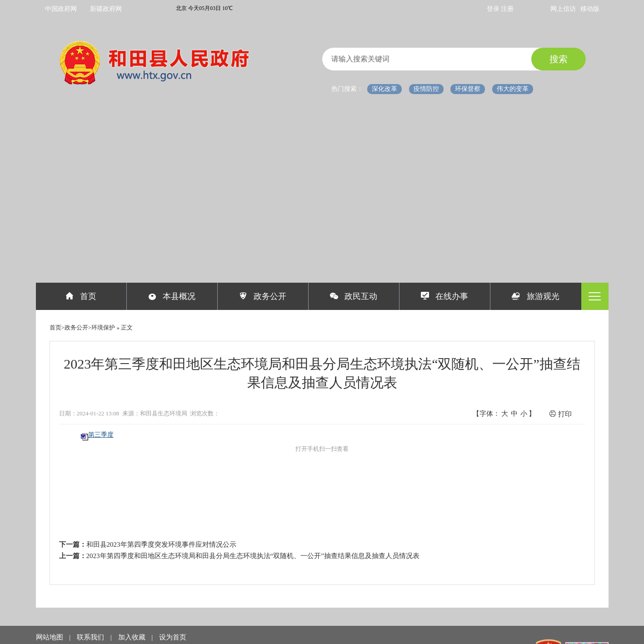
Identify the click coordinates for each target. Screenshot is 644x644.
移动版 (590, 9)
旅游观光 (536, 296)
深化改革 (384, 89)
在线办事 (445, 296)
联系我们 (91, 637)
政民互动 (354, 296)
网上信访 (563, 9)
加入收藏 (133, 637)
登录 (494, 9)
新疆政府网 (106, 9)
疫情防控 (426, 89)
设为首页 (173, 637)
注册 (507, 9)
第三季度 (101, 435)
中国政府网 (61, 9)
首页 (81, 296)
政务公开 (263, 296)
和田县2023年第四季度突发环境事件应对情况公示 (161, 544)
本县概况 (172, 296)
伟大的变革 (513, 89)
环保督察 (468, 89)
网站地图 (50, 637)
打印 (560, 414)
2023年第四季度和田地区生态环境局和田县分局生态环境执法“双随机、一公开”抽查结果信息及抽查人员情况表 (253, 556)
